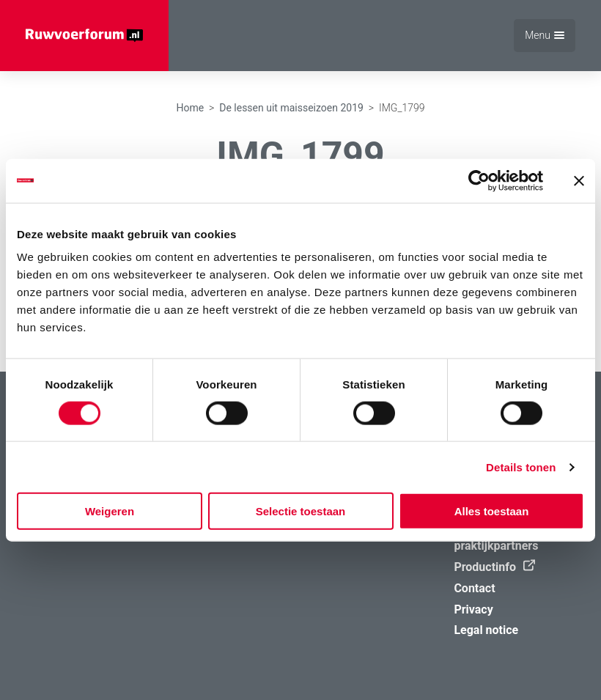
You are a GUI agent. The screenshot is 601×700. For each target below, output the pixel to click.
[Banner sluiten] (579, 180)
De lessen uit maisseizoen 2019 (291, 108)
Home (190, 108)
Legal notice (486, 630)
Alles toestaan (492, 511)
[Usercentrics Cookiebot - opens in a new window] (479, 180)
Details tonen (521, 467)
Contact (474, 588)
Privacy (473, 609)
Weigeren (110, 511)
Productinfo (491, 567)
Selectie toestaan (301, 511)
